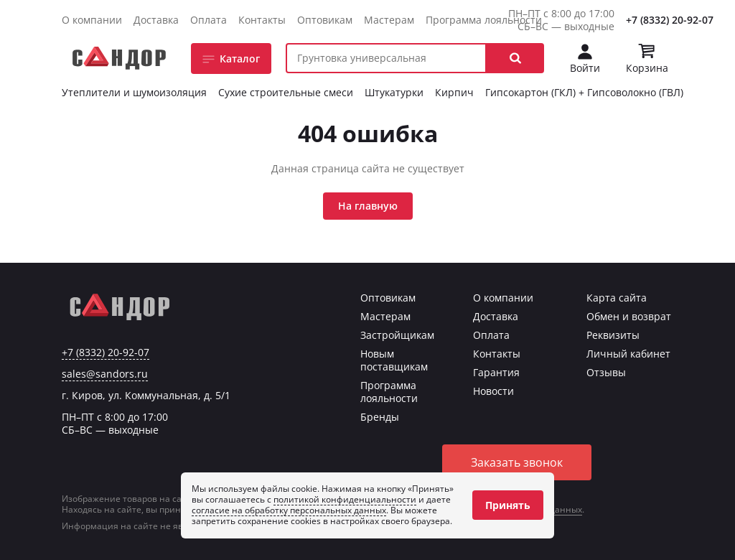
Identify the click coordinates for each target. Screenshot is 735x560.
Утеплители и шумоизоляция (134, 92)
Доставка (156, 20)
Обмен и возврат (629, 316)
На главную (368, 206)
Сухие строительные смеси (286, 92)
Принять (508, 505)
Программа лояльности (484, 20)
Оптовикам (325, 20)
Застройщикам (397, 335)
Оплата (209, 20)
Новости (493, 391)
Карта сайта (617, 298)
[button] (515, 58)
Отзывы (606, 372)
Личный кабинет (628, 354)
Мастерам (389, 20)
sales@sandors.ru (105, 374)
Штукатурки (394, 92)
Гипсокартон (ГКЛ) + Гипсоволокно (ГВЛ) (584, 92)
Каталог (240, 59)
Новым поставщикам (394, 360)
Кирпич (454, 92)
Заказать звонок (517, 462)
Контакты (262, 20)
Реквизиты (613, 335)
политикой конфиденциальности (345, 499)
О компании (92, 20)
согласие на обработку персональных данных (289, 510)
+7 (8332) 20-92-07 (670, 20)
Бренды (380, 417)
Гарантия (496, 372)
